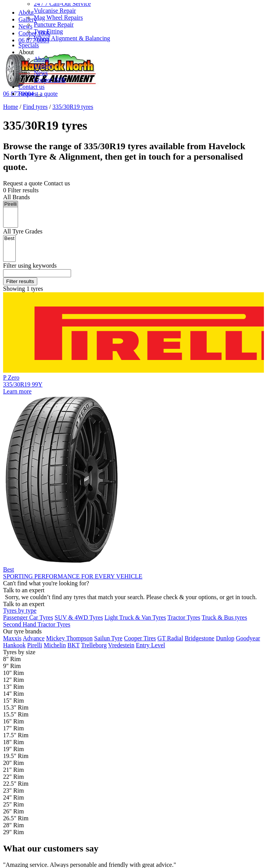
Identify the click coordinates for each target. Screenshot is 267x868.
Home (11, 107)
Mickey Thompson (69, 638)
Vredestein (121, 645)
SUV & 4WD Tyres (79, 617)
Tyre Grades (23, 231)
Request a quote (38, 94)
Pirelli (11, 204)
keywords (30, 266)
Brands (17, 197)
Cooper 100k (50, 80)
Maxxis (12, 638)
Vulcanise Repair (55, 11)
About (41, 59)
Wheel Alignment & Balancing (72, 38)
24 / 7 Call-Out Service (62, 4)
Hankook (14, 645)
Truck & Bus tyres (224, 617)
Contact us (32, 87)
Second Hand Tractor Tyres (37, 624)
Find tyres (35, 107)
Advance (34, 638)
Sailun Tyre (108, 638)
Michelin (55, 645)
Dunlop (225, 638)
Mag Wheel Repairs (58, 17)
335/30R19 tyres (73, 107)
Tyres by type (20, 611)
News (41, 73)
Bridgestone (200, 638)
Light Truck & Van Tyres (135, 617)
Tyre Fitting (48, 31)
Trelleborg (94, 645)
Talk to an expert (24, 604)
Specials (29, 45)
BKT (74, 645)
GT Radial (170, 638)
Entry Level (151, 645)
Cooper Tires (140, 638)
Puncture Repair (54, 24)
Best (9, 239)
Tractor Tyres (184, 617)
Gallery (43, 66)
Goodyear (248, 638)
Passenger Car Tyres (28, 617)
